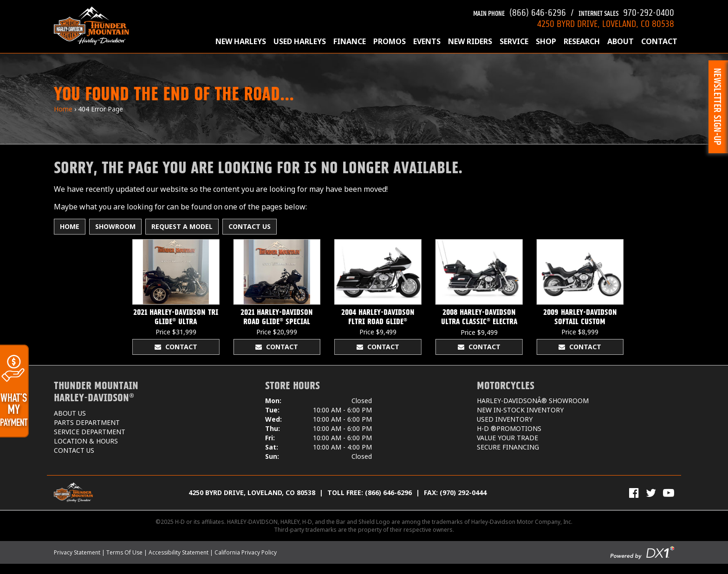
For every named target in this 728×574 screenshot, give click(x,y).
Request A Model (182, 226)
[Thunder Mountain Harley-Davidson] (91, 26)
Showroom (115, 226)
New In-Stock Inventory (520, 410)
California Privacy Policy (246, 552)
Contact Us (250, 226)
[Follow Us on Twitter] (651, 493)
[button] (718, 107)
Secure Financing (508, 447)
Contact (659, 41)
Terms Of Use (124, 552)
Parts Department (87, 422)
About (621, 41)
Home (63, 109)
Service (514, 41)
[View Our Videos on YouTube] (669, 493)
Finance (350, 41)
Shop (546, 41)
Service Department (90, 432)
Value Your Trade (507, 438)
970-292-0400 (626, 11)
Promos (390, 41)
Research (582, 41)
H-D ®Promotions (509, 428)
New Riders (470, 41)
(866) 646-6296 (520, 11)
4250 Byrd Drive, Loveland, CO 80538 (252, 492)
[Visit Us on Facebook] (634, 493)
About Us (70, 413)
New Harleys (241, 41)
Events (427, 41)
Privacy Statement (77, 552)
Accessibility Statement (179, 552)
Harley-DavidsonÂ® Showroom (533, 401)
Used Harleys (300, 41)
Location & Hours (86, 441)
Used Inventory (505, 419)
